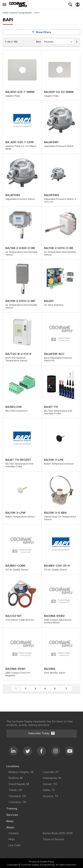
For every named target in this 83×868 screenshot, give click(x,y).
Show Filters (41, 32)
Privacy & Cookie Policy (42, 862)
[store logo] (19, 5)
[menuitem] (41, 766)
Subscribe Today (42, 733)
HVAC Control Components (17, 13)
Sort (38, 42)
